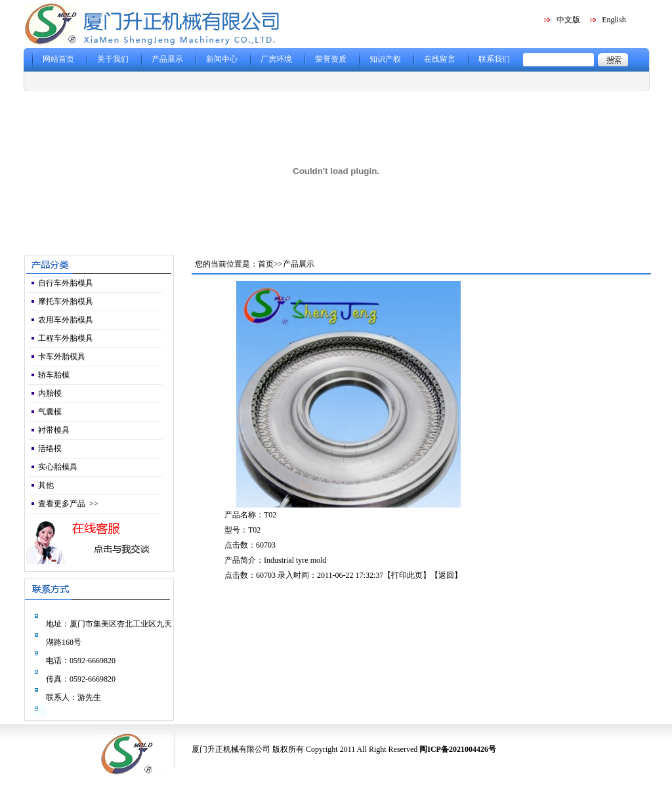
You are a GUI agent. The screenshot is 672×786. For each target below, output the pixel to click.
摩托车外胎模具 (66, 301)
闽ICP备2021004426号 (458, 749)
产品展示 (167, 59)
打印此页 (407, 575)
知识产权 (385, 59)
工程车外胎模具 (66, 338)
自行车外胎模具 (66, 283)
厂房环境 (276, 59)
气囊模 (50, 412)
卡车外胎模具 (62, 357)
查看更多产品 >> (68, 504)
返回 (446, 575)
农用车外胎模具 (66, 320)
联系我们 (494, 59)
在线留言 (440, 59)
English (614, 20)
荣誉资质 (331, 59)
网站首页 (58, 59)
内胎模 (50, 393)
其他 (46, 485)
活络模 (50, 448)
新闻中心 (222, 59)
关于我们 (113, 59)
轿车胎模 (54, 375)
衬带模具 (54, 430)
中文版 (568, 20)
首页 (266, 264)
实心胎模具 (58, 467)
